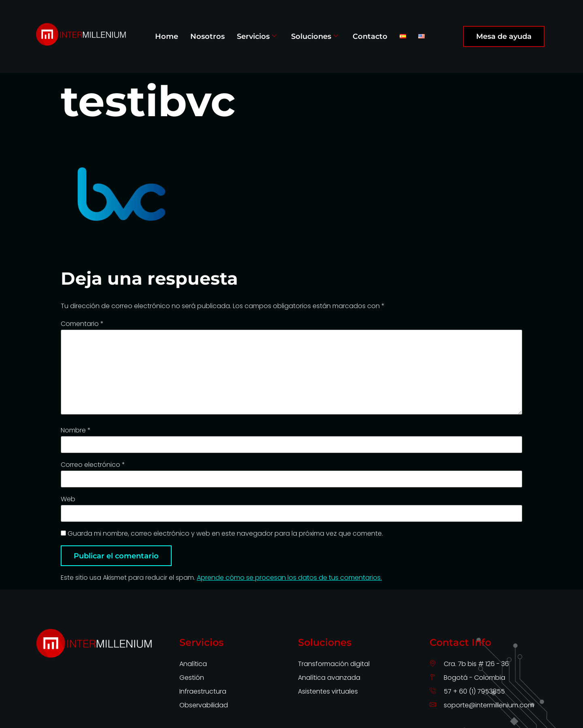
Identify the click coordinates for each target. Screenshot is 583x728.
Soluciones (315, 36)
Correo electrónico (93, 465)
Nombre (76, 430)
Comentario (82, 324)
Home (167, 36)
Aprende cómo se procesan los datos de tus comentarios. (289, 578)
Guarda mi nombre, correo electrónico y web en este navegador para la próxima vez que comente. (225, 534)
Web (68, 499)
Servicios (257, 36)
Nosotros (207, 36)
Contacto (370, 36)
